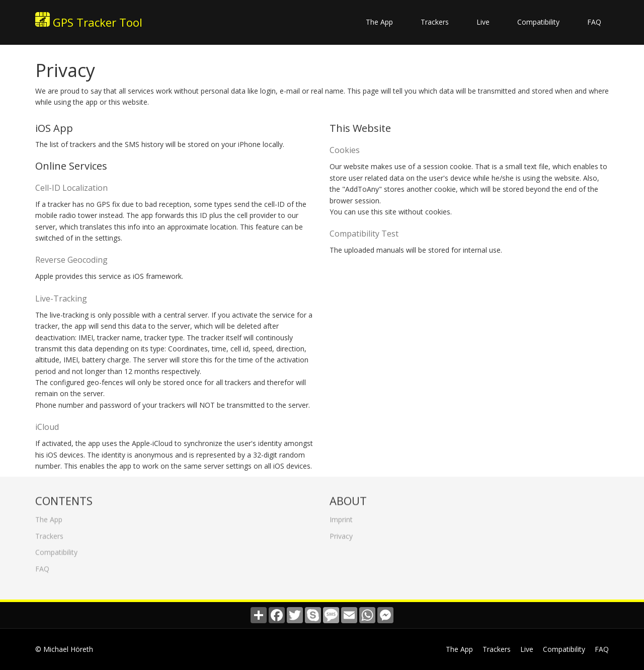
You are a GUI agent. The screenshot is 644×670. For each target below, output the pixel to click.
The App (379, 22)
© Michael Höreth (64, 649)
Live (483, 22)
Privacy (341, 534)
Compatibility (538, 22)
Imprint (341, 517)
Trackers (435, 22)
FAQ (594, 22)
